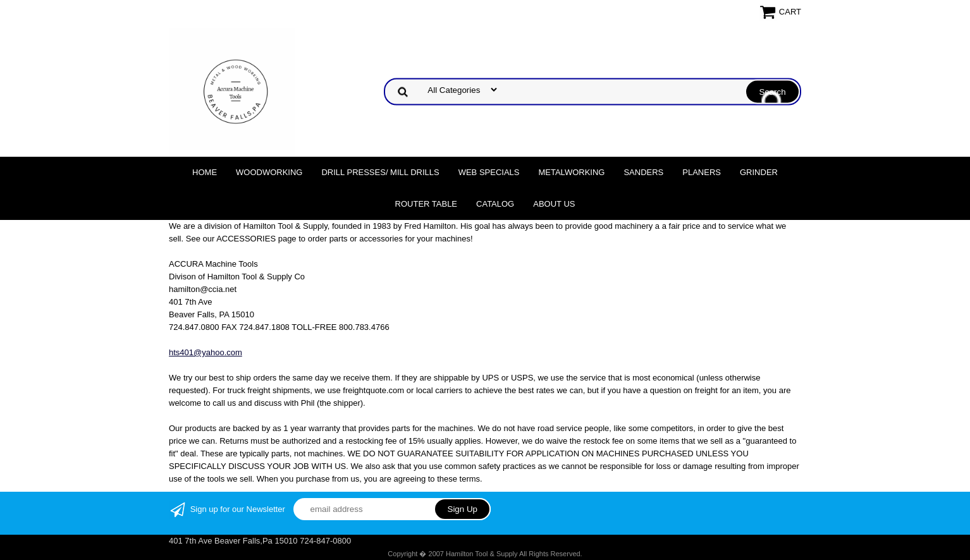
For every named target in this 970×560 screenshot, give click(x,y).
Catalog (495, 204)
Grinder (759, 172)
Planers (702, 172)
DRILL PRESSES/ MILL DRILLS (380, 172)
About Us (554, 204)
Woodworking (269, 172)
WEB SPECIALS (489, 172)
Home (205, 172)
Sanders (643, 172)
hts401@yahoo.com (206, 352)
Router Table (426, 204)
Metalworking (571, 172)
